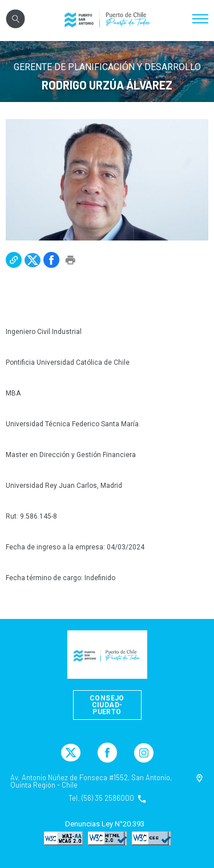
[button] (14, 260)
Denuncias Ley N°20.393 (105, 824)
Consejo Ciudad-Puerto (107, 705)
